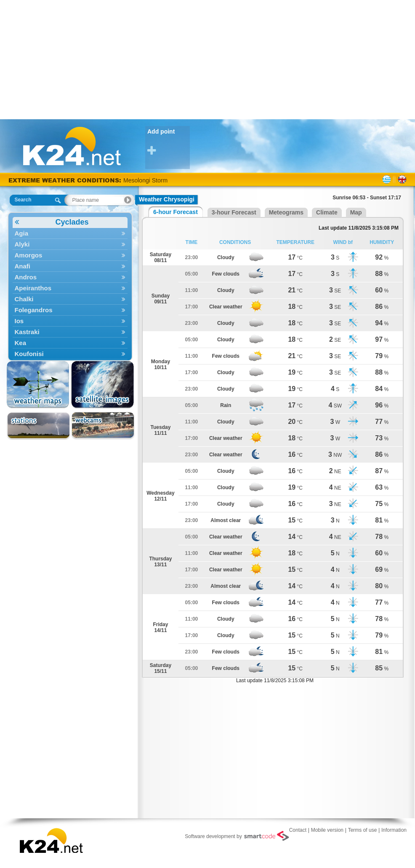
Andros (70, 277)
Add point (169, 142)
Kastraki (70, 332)
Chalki (70, 299)
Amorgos (70, 255)
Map (356, 212)
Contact (298, 830)
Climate (327, 212)
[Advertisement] (208, 59)
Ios (70, 321)
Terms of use (363, 830)
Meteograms (286, 212)
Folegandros (70, 310)
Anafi (70, 266)
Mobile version (327, 830)
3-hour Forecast (234, 212)
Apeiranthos (70, 288)
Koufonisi (70, 354)
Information (394, 830)
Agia (70, 233)
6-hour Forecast (176, 212)
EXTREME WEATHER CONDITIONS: (66, 180)
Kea (70, 343)
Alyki (70, 244)
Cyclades (52, 222)
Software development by (237, 836)
